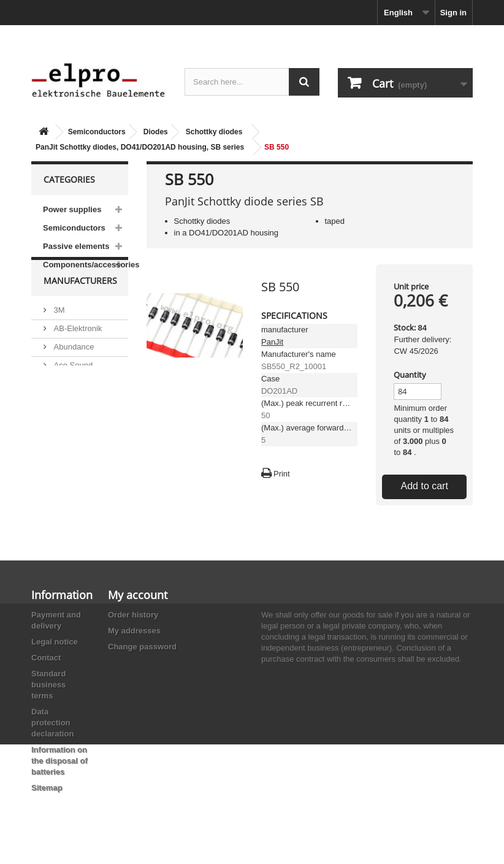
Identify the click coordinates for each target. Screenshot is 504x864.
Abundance (73, 371)
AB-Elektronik (77, 353)
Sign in (453, 13)
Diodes (156, 132)
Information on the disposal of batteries (59, 761)
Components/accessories (86, 265)
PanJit (272, 342)
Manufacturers (80, 310)
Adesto (65, 438)
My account (138, 595)
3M (58, 335)
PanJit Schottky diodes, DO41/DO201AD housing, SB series (140, 147)
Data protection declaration (52, 723)
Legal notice (55, 642)
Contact (46, 658)
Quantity (410, 375)
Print (282, 474)
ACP (61, 419)
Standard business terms (48, 685)
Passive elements (76, 246)
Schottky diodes (214, 132)
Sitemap (47, 788)
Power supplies (72, 209)
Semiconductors (97, 132)
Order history (133, 615)
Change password (142, 647)
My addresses (134, 631)
